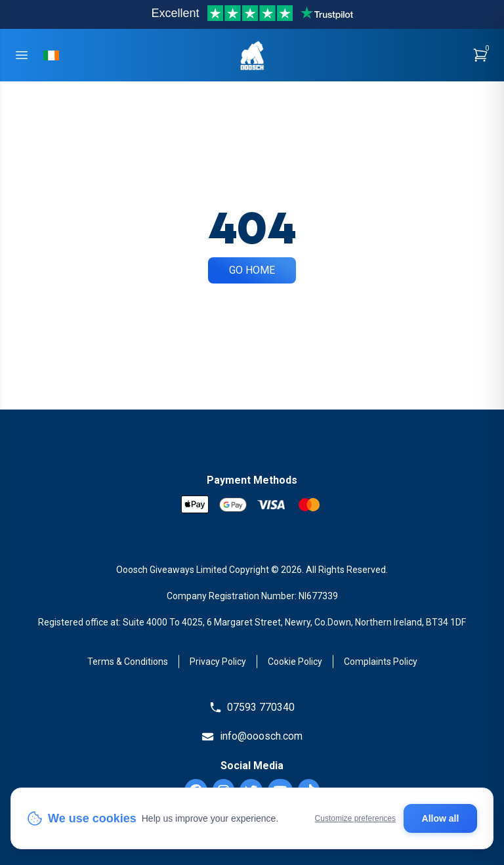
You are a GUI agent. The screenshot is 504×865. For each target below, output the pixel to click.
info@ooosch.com (252, 736)
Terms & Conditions (128, 662)
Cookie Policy (295, 662)
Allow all (441, 818)
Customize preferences (355, 818)
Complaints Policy (381, 662)
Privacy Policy (218, 662)
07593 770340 (252, 707)
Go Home (252, 270)
